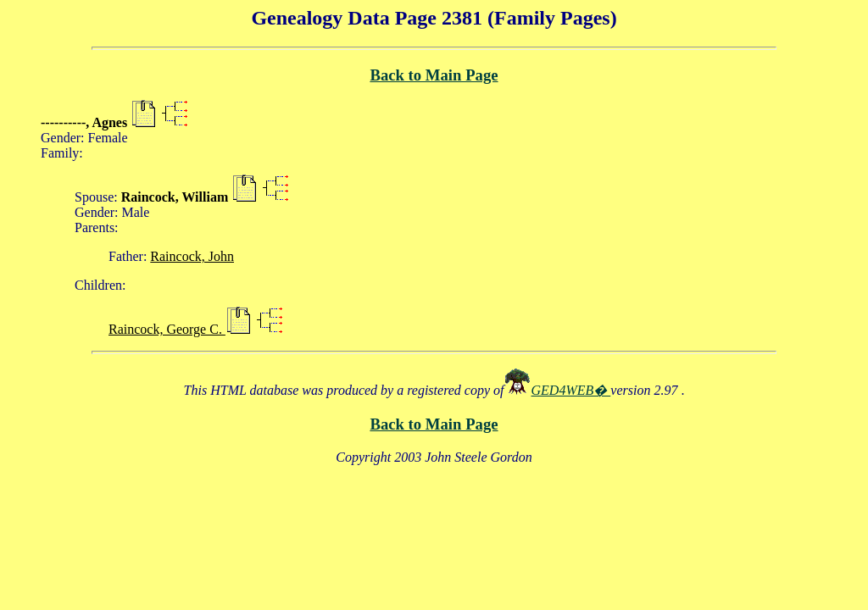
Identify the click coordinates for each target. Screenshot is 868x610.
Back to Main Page (434, 75)
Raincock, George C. (167, 329)
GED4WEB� (571, 390)
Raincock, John (192, 256)
